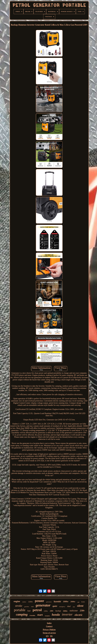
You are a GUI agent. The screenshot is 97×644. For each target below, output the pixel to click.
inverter (67, 614)
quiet (55, 606)
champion (47, 616)
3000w (65, 611)
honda (56, 615)
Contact (49, 626)
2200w (46, 611)
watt (32, 607)
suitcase (74, 610)
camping (22, 614)
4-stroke (32, 615)
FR (51, 636)
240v (52, 611)
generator (43, 605)
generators (49, 602)
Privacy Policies (49, 630)
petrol (37, 610)
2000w (73, 602)
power (39, 601)
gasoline (27, 607)
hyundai (57, 601)
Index (49, 623)
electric (79, 615)
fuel (29, 611)
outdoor (24, 602)
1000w (66, 602)
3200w (30, 602)
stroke (19, 606)
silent (80, 606)
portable (20, 610)
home (83, 602)
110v (74, 607)
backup (58, 611)
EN (47, 636)
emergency (62, 607)
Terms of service (49, 633)
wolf (78, 602)
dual (69, 606)
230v (82, 611)
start (40, 615)
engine (17, 601)
